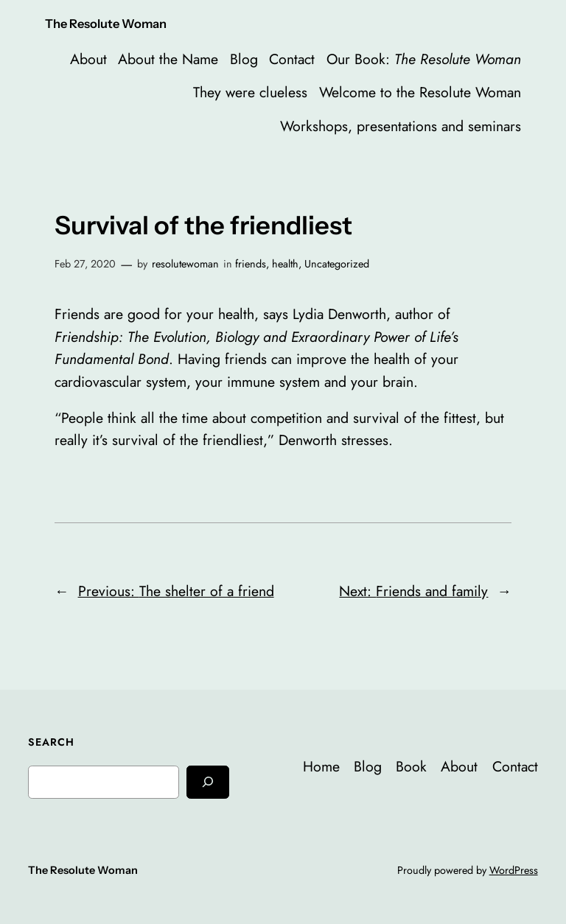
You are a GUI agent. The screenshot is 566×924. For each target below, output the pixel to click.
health (285, 264)
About (88, 59)
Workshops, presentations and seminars (401, 126)
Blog (244, 59)
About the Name (168, 59)
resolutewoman (185, 264)
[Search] (208, 782)
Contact (292, 59)
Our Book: (424, 59)
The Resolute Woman (106, 24)
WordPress (514, 870)
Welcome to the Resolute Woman (420, 92)
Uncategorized (337, 264)
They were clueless (250, 92)
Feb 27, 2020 (85, 264)
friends (251, 264)
